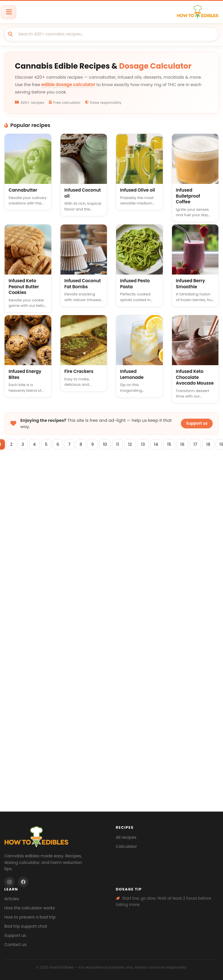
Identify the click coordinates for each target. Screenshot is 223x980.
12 (132, 445)
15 (174, 445)
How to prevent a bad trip (30, 917)
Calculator (126, 846)
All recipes (126, 837)
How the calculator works (30, 908)
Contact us (15, 945)
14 (160, 445)
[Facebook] (23, 882)
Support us (197, 423)
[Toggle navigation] (9, 12)
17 (202, 445)
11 (118, 445)
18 (215, 445)
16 (188, 445)
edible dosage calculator (68, 85)
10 (105, 445)
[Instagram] (9, 882)
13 (145, 445)
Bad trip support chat (26, 926)
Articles (12, 899)
